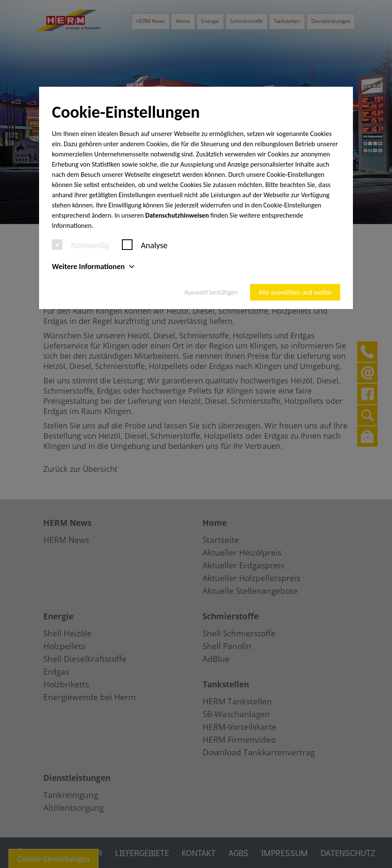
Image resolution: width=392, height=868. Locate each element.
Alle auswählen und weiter (295, 292)
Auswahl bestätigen (211, 292)
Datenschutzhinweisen (177, 215)
